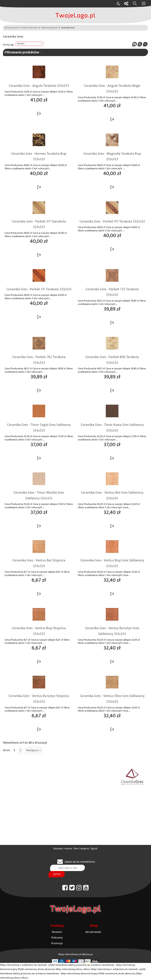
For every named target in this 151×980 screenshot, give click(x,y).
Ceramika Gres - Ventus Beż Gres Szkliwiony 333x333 (112, 496)
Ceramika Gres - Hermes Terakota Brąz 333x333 (39, 157)
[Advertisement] (75, 821)
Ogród (94, 849)
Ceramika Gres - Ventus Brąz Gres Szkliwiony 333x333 (112, 563)
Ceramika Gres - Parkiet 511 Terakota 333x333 (39, 289)
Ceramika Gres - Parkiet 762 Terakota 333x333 (39, 360)
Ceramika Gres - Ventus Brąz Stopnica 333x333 (39, 631)
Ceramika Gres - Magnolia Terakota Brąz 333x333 (112, 157)
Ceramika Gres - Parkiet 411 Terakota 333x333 (112, 222)
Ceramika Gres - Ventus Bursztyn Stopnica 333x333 (39, 699)
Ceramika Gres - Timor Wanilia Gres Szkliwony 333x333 (39, 496)
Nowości (57, 932)
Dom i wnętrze (81, 849)
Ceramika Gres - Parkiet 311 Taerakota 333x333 (39, 224)
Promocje (57, 943)
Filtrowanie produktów (22, 52)
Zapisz (57, 874)
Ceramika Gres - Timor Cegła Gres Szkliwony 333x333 (39, 428)
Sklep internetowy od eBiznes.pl (75, 954)
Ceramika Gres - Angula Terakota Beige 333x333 (112, 89)
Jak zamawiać (93, 932)
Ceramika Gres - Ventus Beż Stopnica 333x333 (39, 563)
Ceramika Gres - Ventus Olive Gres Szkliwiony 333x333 (112, 699)
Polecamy (57, 938)
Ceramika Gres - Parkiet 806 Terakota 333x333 (112, 360)
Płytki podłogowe (49, 28)
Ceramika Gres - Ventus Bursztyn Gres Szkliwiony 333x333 (112, 631)
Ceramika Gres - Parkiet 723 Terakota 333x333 (112, 292)
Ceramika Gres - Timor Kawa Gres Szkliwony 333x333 (112, 428)
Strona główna (11, 28)
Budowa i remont (63, 849)
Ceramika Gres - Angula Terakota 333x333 (39, 86)
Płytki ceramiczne (30, 28)
